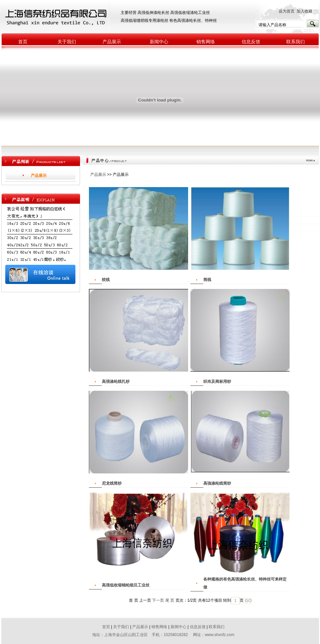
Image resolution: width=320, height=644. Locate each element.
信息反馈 (251, 42)
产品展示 (112, 42)
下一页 (158, 600)
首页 (23, 42)
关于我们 (67, 42)
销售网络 (206, 42)
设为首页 (287, 11)
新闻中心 (159, 42)
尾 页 (170, 600)
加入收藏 (306, 11)
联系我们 (296, 42)
